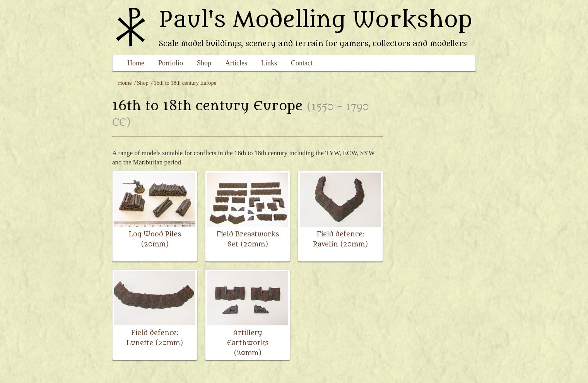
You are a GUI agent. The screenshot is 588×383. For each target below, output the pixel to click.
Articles (236, 63)
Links (269, 63)
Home (136, 63)
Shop (204, 63)
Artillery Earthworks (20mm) (248, 343)
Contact (302, 63)
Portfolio (171, 63)
